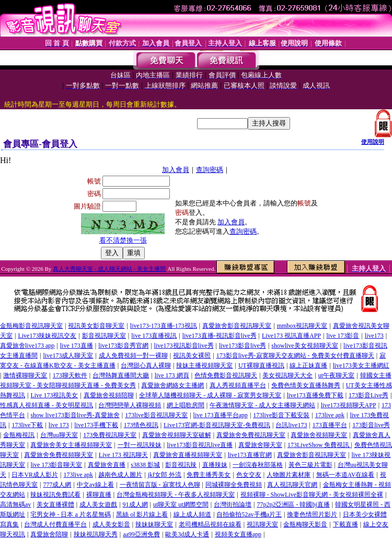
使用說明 (373, 142)
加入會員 (176, 170)
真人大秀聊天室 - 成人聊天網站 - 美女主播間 (109, 269)
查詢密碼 (210, 170)
